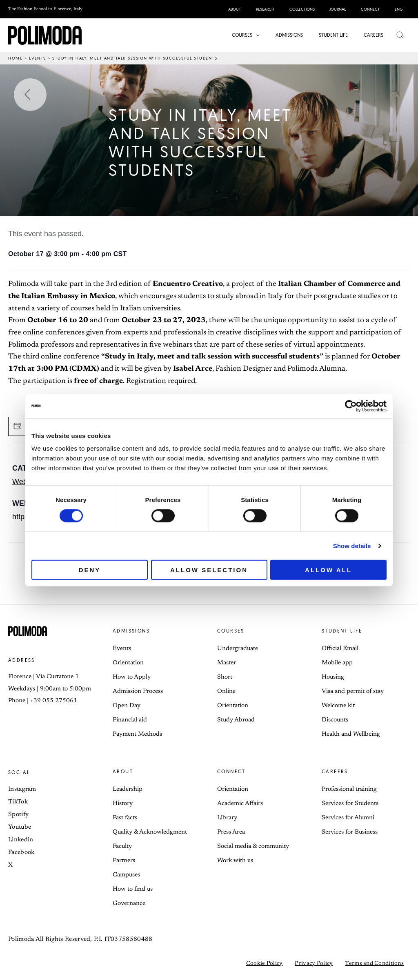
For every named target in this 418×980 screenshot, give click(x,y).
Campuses (126, 875)
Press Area (231, 832)
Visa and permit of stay (353, 691)
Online (226, 691)
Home (15, 58)
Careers (335, 771)
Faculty (122, 846)
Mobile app (337, 663)
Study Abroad (236, 720)
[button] (257, 35)
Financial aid (130, 720)
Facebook (21, 853)
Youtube (20, 827)
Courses (231, 631)
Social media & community (253, 846)
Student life (342, 631)
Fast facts (125, 818)
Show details (352, 545)
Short (225, 677)
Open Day (127, 706)
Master (227, 663)
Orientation (128, 663)
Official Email (340, 649)
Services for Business (350, 832)
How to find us (133, 889)
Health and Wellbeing (351, 734)
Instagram (22, 789)
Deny (90, 570)
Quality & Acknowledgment (150, 832)
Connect (231, 771)
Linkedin (21, 840)
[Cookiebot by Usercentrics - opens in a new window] (351, 406)
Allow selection (209, 570)
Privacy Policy (314, 964)
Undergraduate (238, 649)
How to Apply (132, 677)
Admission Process (138, 691)
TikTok (18, 802)
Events (38, 58)
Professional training (349, 789)
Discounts (335, 720)
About (123, 771)
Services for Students (350, 804)
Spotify (18, 815)
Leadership (128, 789)
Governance (129, 904)
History (123, 804)
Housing (333, 677)
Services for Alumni (348, 818)
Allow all (328, 570)
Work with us (235, 861)
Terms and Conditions (374, 964)
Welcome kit (338, 706)
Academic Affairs (240, 804)
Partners (124, 861)
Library (227, 818)
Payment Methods (137, 734)
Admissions (131, 631)
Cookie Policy (265, 964)
